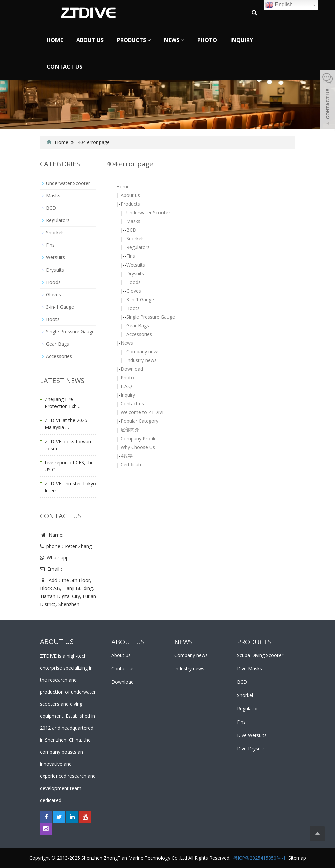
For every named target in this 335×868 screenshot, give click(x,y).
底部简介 (130, 430)
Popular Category (140, 421)
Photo (207, 40)
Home (55, 40)
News (174, 40)
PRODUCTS (254, 642)
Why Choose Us (138, 447)
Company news (143, 352)
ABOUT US (128, 642)
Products (134, 40)
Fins (131, 256)
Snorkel (245, 695)
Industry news (189, 668)
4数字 (127, 456)
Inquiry (242, 40)
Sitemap (297, 858)
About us (90, 40)
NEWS (183, 642)
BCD (131, 230)
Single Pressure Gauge (151, 317)
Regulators (138, 247)
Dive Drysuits (251, 749)
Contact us (65, 67)
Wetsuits (136, 265)
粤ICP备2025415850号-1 (259, 858)
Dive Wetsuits (252, 735)
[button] (149, 40)
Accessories (139, 334)
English (279, 5)
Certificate (132, 464)
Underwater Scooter (148, 213)
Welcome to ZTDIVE (143, 412)
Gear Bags (138, 325)
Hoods (134, 282)
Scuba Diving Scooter (260, 655)
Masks (133, 221)
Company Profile (139, 438)
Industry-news (142, 360)
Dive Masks (250, 668)
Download (132, 369)
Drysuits (135, 273)
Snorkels (136, 239)
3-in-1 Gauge (140, 299)
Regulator (248, 709)
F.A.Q (126, 386)
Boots (133, 308)
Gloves (134, 291)
